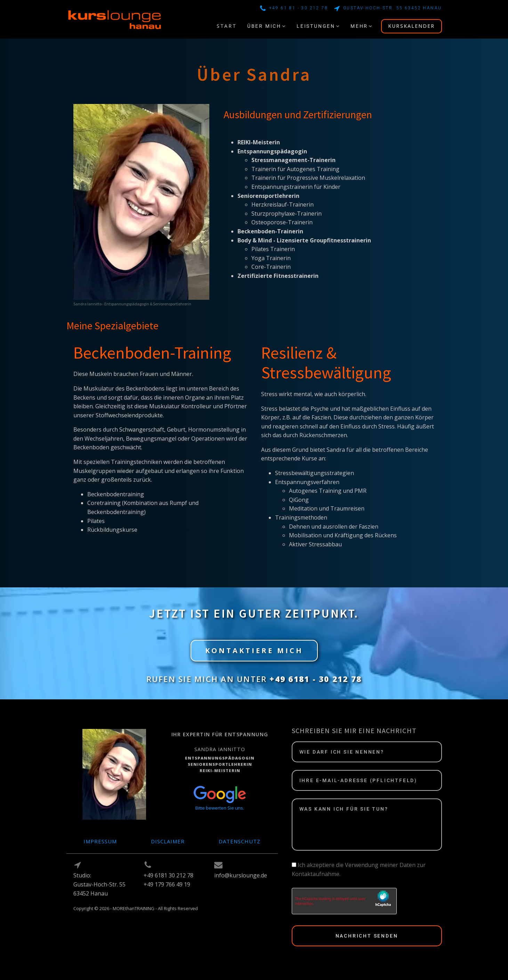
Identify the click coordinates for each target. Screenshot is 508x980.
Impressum (100, 841)
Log (78, 916)
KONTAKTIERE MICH (254, 650)
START (227, 26)
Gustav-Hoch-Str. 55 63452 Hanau (392, 8)
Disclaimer (168, 841)
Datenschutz (240, 841)
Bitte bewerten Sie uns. (220, 808)
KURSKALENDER (411, 26)
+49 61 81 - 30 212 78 (299, 8)
